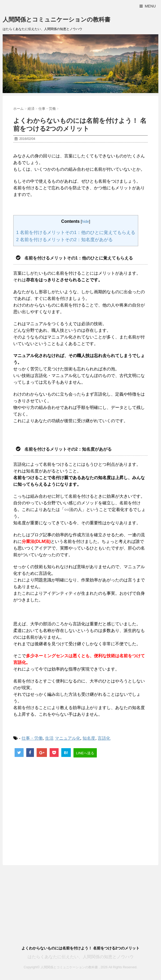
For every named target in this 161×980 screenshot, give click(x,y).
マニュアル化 (68, 738)
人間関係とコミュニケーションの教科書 (56, 20)
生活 (49, 738)
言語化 (104, 738)
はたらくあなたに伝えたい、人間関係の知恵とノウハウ (81, 957)
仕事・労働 (32, 738)
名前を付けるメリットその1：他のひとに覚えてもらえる (76, 233)
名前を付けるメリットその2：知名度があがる (64, 240)
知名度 (89, 738)
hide (86, 221)
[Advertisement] (80, 807)
